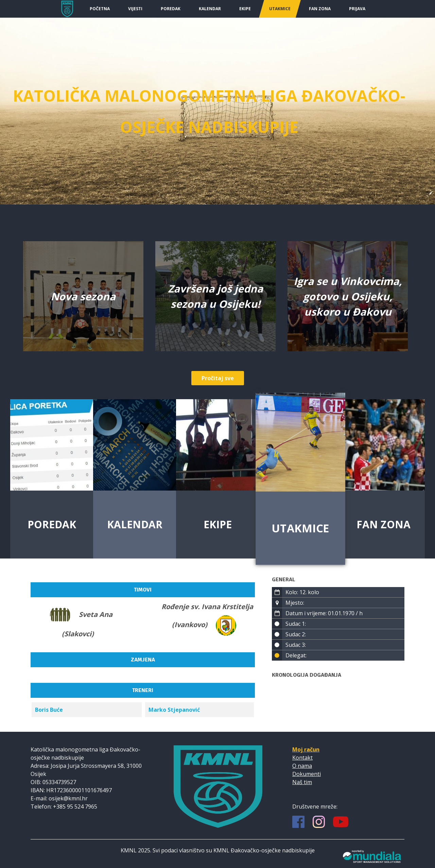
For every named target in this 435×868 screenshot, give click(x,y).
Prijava (357, 9)
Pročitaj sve (218, 378)
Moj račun (306, 749)
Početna (100, 9)
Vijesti (135, 9)
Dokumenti (307, 774)
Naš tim (302, 782)
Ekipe (245, 9)
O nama (302, 766)
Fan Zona (320, 9)
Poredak (171, 9)
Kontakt (302, 758)
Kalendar (210, 9)
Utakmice (280, 9)
